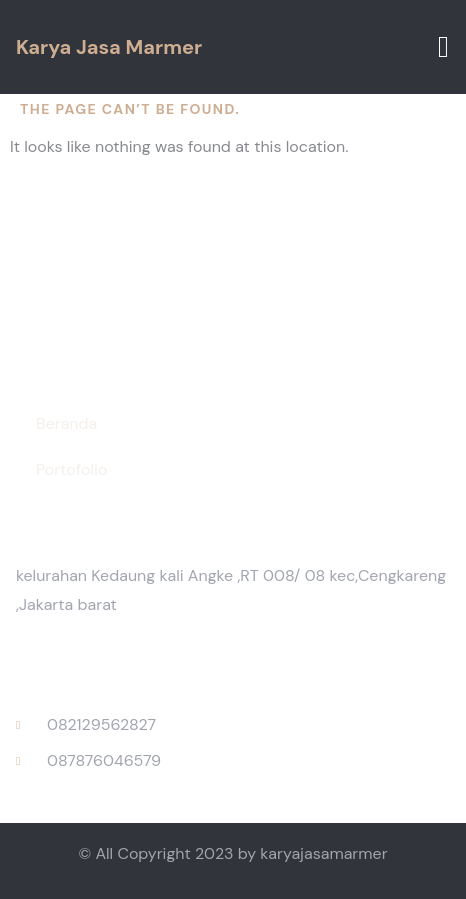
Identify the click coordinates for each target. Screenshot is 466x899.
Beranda (66, 423)
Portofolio (71, 469)
